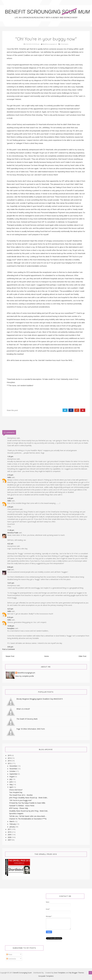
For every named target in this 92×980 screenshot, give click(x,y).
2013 (10, 761)
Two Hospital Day (16, 792)
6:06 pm (10, 567)
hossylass (11, 628)
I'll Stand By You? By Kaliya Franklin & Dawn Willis (27, 803)
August (12, 777)
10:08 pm (11, 626)
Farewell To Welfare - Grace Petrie (22, 806)
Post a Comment (9, 649)
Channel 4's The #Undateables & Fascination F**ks (28, 819)
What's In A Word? (23, 709)
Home (47, 656)
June (11, 782)
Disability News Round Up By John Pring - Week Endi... (29, 811)
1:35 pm (10, 456)
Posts (9, 955)
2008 (10, 837)
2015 (10, 755)
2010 (10, 832)
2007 (10, 840)
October (13, 771)
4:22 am (10, 544)
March (12, 821)
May (11, 784)
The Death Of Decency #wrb (27, 719)
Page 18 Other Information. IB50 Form (31, 729)
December (14, 766)
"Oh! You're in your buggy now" (21, 800)
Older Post (82, 656)
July (11, 779)
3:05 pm (10, 647)
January (12, 827)
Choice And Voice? (16, 790)
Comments (11, 959)
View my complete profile (25, 676)
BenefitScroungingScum (26, 673)
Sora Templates (60, 973)
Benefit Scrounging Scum (23, 973)
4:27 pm (10, 609)
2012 (10, 763)
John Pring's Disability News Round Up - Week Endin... (29, 798)
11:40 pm (11, 530)
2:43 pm (10, 507)
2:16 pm (10, 475)
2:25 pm (10, 498)
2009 (10, 835)
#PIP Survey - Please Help (19, 808)
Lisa (9, 569)
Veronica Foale (13, 533)
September (14, 774)
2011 (10, 829)
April (11, 787)
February (13, 824)
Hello (9, 477)
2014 (10, 758)
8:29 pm (10, 617)
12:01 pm (11, 583)
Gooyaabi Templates (46, 976)
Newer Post (10, 656)
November (14, 769)
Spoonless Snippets (16, 813)
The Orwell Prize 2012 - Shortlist (21, 795)
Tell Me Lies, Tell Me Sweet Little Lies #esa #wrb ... (28, 816)
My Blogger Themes (77, 973)
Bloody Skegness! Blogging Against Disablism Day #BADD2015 (40, 699)
